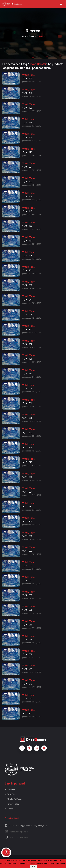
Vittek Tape (28, 75)
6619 (27, 838)
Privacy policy (12, 804)
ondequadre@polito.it (16, 831)
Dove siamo (11, 794)
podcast (32, 36)
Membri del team (13, 799)
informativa (60, 863)
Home (24, 36)
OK (33, 866)
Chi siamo (10, 790)
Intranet (9, 809)
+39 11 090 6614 (17, 838)
